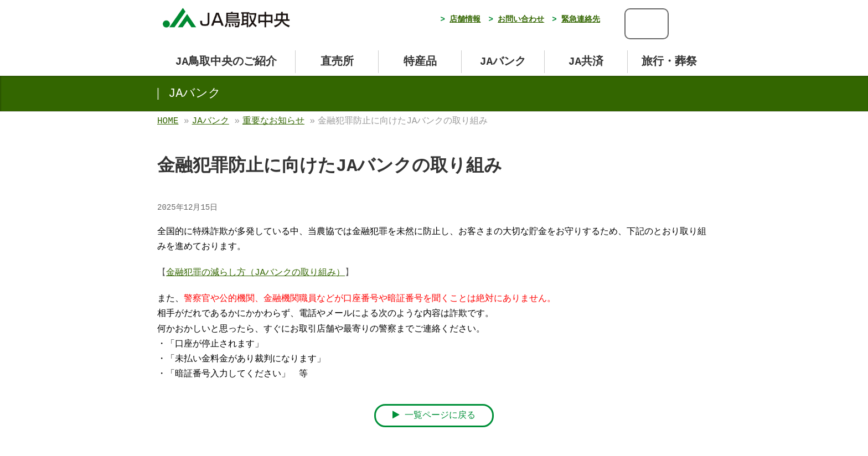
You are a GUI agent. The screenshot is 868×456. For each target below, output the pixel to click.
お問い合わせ (521, 19)
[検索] (638, 24)
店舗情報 (465, 19)
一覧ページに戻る (434, 415)
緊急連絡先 (581, 19)
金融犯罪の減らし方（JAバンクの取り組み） (255, 273)
